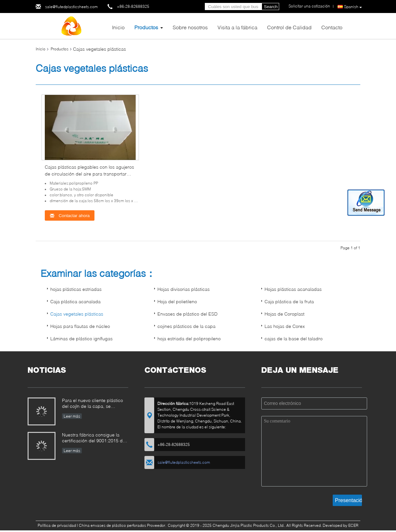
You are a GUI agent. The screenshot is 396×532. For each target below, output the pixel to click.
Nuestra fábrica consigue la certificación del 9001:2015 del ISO (94, 438)
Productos (146, 27)
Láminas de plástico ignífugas (81, 338)
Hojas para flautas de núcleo (80, 326)
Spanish (353, 7)
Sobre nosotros (190, 27)
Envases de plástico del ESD (187, 314)
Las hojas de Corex (285, 326)
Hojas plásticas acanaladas (293, 289)
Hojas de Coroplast (285, 314)
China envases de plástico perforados (112, 525)
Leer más (72, 416)
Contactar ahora (70, 216)
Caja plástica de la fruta (289, 301)
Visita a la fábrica (237, 27)
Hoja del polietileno (177, 301)
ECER (353, 525)
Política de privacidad (57, 525)
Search (271, 7)
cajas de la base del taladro (294, 338)
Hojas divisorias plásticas (184, 289)
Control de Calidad (289, 27)
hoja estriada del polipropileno (189, 338)
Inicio (118, 27)
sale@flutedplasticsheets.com (71, 7)
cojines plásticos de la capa (186, 326)
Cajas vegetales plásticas (77, 314)
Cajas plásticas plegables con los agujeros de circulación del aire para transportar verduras (89, 174)
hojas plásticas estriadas (76, 289)
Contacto (332, 27)
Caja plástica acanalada (75, 301)
